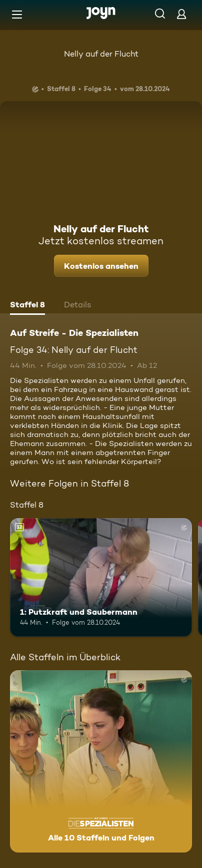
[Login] (181, 14)
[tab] (27, 306)
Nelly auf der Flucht (101, 54)
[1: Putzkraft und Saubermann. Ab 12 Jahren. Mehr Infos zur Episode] (101, 577)
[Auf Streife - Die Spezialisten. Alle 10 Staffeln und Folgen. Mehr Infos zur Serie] (101, 761)
